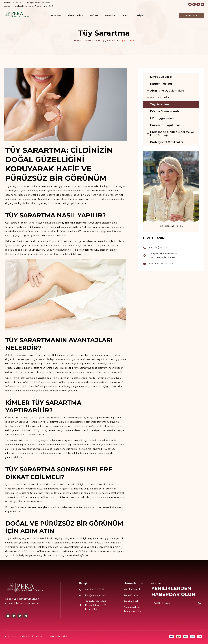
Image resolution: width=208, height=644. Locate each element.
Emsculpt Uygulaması (166, 125)
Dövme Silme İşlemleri (166, 111)
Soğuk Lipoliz (160, 97)
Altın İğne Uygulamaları (167, 91)
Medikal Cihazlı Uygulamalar (100, 41)
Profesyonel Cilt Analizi (166, 142)
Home (78, 41)
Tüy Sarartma (160, 104)
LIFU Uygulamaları (163, 118)
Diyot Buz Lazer (161, 77)
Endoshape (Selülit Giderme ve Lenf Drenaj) (172, 134)
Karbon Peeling (161, 84)
